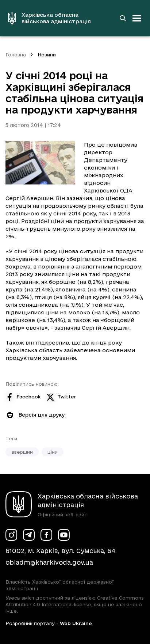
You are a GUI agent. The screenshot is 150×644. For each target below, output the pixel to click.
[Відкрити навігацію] (137, 18)
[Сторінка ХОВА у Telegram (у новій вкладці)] (29, 535)
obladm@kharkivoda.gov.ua (49, 562)
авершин (22, 452)
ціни (53, 452)
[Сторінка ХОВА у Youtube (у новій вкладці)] (64, 535)
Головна (16, 55)
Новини (47, 55)
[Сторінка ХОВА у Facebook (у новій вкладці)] (46, 535)
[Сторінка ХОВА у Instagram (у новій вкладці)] (11, 535)
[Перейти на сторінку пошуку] (123, 18)
